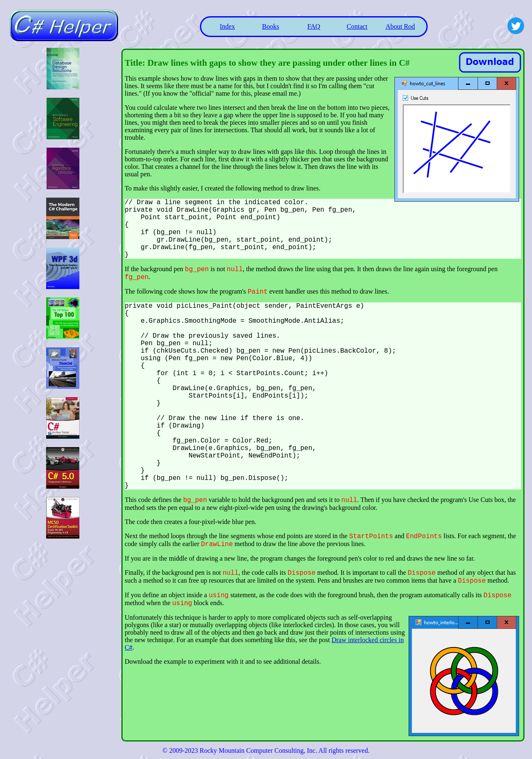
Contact (357, 26)
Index (227, 26)
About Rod (400, 26)
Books (271, 26)
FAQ (314, 26)
